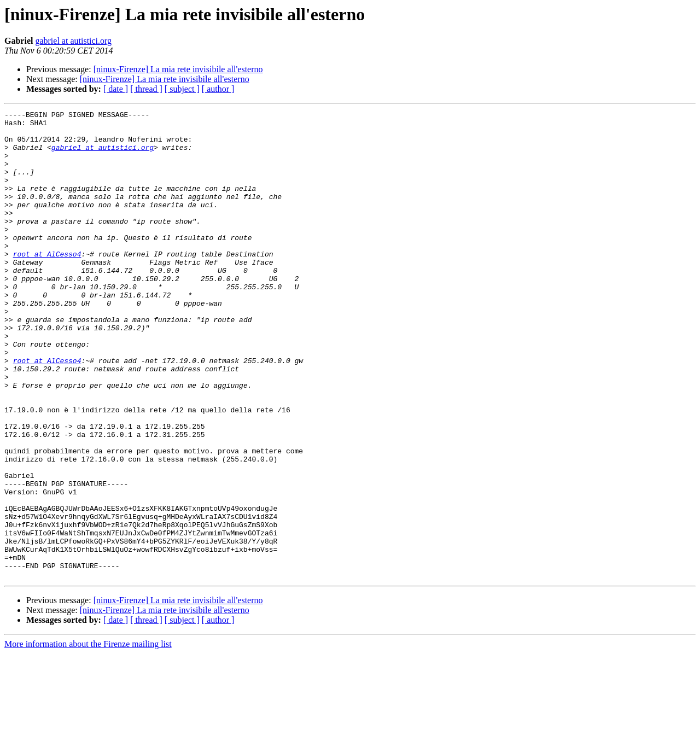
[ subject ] (182, 89)
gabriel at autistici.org (73, 41)
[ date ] (116, 89)
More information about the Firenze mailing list (88, 737)
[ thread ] (146, 89)
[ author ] (218, 89)
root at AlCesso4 (47, 283)
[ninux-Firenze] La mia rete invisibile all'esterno (178, 69)
